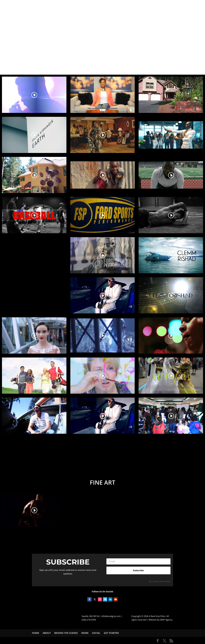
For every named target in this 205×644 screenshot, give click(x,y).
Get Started (111, 633)
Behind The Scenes (66, 633)
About (47, 633)
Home (35, 633)
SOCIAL (96, 633)
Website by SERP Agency (160, 620)
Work (85, 633)
